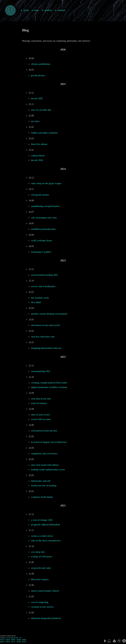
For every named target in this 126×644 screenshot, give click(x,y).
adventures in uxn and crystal (46, 325)
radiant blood (38, 156)
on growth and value (41, 568)
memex (61, 10)
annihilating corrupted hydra (45, 206)
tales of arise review (41, 415)
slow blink (36, 302)
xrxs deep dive (38, 552)
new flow (35, 121)
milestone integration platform (46, 618)
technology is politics (41, 252)
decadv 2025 (37, 99)
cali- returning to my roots (44, 218)
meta (26, 10)
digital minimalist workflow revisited (49, 387)
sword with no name (41, 419)
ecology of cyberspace (42, 557)
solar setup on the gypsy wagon (46, 183)
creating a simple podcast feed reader (49, 383)
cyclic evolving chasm (42, 241)
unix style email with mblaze (45, 465)
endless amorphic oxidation (44, 133)
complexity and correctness (44, 454)
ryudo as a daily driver (42, 536)
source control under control (45, 591)
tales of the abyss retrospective (46, 541)
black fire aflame (39, 144)
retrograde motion (40, 195)
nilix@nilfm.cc (14, 638)
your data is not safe (41, 399)
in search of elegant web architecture (49, 442)
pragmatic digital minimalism (46, 525)
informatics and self (41, 481)
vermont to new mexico (42, 607)
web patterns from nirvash (44, 431)
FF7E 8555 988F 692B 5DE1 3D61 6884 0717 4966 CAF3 (13, 642)
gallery (48, 10)
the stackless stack (40, 298)
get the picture (38, 76)
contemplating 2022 (41, 371)
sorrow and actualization (43, 286)
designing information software (46, 348)
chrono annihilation (41, 64)
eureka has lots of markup (44, 486)
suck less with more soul (43, 337)
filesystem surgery (40, 579)
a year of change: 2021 (42, 520)
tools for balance (39, 403)
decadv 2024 (37, 160)
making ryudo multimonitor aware (48, 470)
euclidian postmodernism (43, 229)
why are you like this (41, 110)
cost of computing (40, 602)
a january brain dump (42, 497)
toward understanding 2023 (45, 275)
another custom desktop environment (49, 314)
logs (37, 10)
